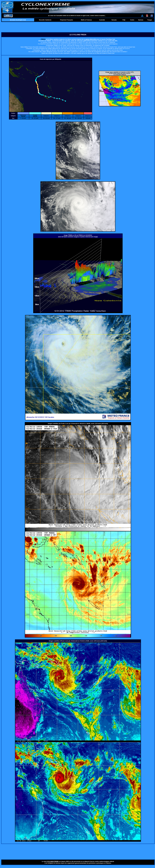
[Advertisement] (78, 27)
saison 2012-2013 (91, 39)
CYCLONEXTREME (53, 861)
